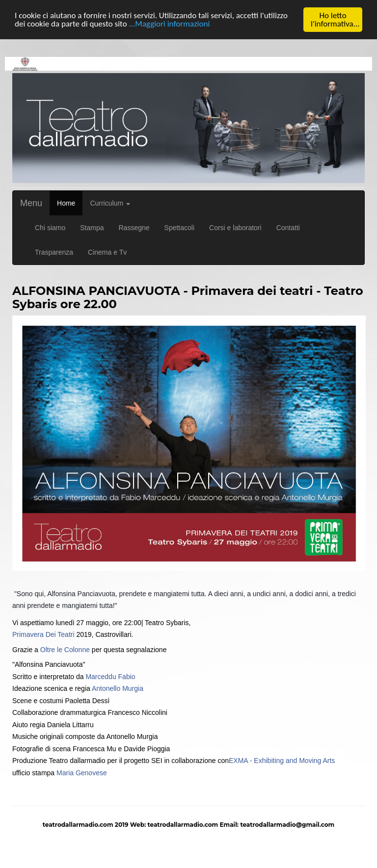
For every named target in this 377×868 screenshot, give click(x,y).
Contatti (288, 228)
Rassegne (134, 228)
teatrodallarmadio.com (183, 825)
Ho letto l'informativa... (335, 20)
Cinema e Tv (107, 252)
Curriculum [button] (110, 203)
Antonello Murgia (118, 688)
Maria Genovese (82, 772)
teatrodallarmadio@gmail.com (287, 825)
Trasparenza (54, 252)
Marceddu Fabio (110, 676)
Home (66, 203)
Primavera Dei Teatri (43, 634)
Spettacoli (179, 228)
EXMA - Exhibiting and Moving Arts (282, 761)
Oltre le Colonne (65, 649)
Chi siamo (50, 228)
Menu (31, 203)
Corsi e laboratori (235, 228)
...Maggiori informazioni (169, 24)
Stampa (92, 228)
